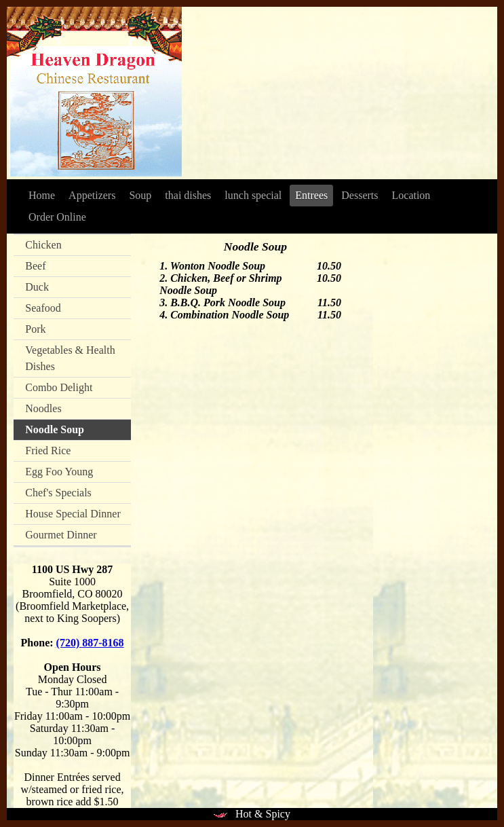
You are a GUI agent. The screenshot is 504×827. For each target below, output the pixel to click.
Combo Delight (59, 387)
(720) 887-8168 (90, 643)
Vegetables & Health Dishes (70, 358)
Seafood (43, 308)
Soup (140, 195)
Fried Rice (48, 451)
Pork (35, 329)
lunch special (253, 195)
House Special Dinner (73, 514)
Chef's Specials (58, 493)
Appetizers (92, 195)
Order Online (57, 217)
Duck (37, 287)
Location (411, 195)
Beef (35, 266)
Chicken (43, 245)
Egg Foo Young (59, 472)
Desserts (360, 195)
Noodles (43, 408)
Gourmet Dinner (61, 535)
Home (42, 195)
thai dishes (188, 195)
